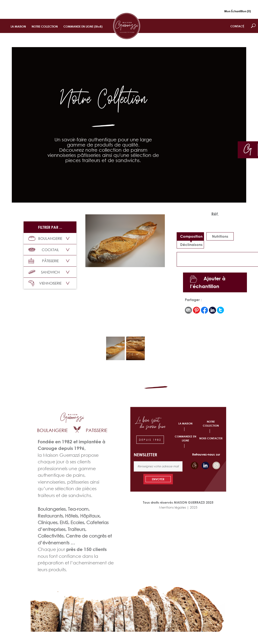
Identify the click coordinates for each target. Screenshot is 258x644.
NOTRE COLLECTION (45, 26)
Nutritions (220, 236)
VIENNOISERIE (45, 283)
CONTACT (237, 26)
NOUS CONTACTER (211, 438)
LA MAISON (18, 26)
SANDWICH (44, 272)
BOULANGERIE (45, 238)
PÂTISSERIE (44, 261)
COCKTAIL (44, 250)
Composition (191, 236)
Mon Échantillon (238, 11)
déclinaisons (191, 245)
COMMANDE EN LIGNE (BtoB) (83, 26)
